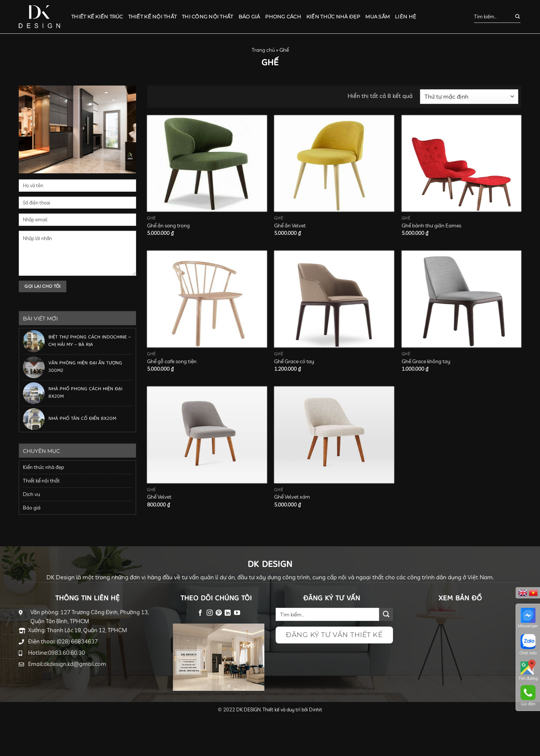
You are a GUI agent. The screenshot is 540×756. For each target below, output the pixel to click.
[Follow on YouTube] (237, 613)
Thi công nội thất (207, 17)
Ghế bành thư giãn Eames (431, 225)
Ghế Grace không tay (426, 361)
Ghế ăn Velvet (290, 225)
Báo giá (249, 17)
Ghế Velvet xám (292, 497)
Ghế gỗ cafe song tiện (172, 361)
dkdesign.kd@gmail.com (75, 664)
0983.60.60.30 (67, 653)
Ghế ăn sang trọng (168, 225)
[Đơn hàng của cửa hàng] (469, 97)
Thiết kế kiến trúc (97, 17)
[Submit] (514, 17)
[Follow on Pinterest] (219, 613)
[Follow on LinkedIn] (228, 613)
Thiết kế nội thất (152, 17)
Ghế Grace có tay (294, 361)
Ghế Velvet (159, 497)
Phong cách (283, 17)
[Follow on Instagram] (209, 613)
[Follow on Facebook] (200, 613)
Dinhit (316, 709)
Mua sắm (377, 17)
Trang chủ (263, 50)
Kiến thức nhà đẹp (333, 17)
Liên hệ (406, 17)
